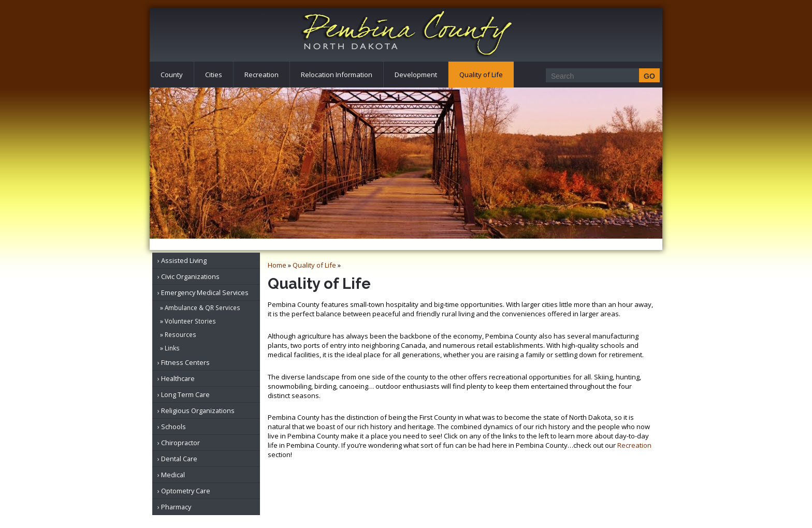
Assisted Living (184, 260)
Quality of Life (481, 75)
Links (172, 348)
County (172, 75)
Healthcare (178, 378)
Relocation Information (337, 75)
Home (277, 265)
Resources (180, 334)
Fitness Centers (185, 362)
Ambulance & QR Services (202, 307)
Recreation (262, 75)
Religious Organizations (198, 410)
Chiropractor (180, 443)
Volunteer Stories (190, 321)
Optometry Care (186, 491)
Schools (173, 427)
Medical (173, 475)
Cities (214, 75)
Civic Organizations (190, 276)
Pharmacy (176, 507)
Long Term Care (185, 394)
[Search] (600, 76)
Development (416, 75)
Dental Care (179, 459)
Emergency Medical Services (205, 292)
